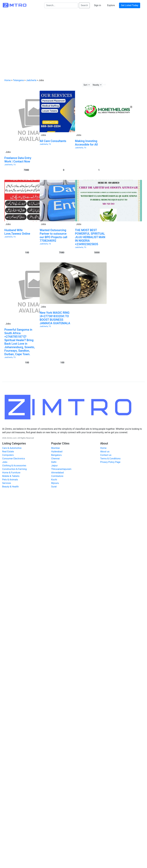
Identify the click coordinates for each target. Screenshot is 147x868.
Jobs (5, 462)
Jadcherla (31, 80)
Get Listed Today (130, 5)
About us (105, 452)
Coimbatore (57, 476)
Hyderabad (57, 452)
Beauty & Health (10, 487)
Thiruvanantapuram (61, 469)
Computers (8, 455)
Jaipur (54, 466)
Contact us (106, 455)
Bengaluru (56, 455)
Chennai (55, 459)
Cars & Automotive (12, 448)
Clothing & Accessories (14, 466)
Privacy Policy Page (110, 462)
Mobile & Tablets (11, 476)
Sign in (97, 5)
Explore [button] (111, 5)
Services (7, 483)
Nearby (96, 85)
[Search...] (61, 5)
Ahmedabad (57, 473)
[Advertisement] (27, 45)
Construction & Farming (14, 469)
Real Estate (8, 452)
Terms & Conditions (110, 459)
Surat (54, 487)
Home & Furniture (11, 473)
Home (8, 80)
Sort (86, 85)
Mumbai (55, 448)
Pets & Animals (10, 480)
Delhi (54, 462)
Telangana (18, 80)
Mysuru (55, 483)
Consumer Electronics (14, 459)
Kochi (54, 480)
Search (84, 5)
